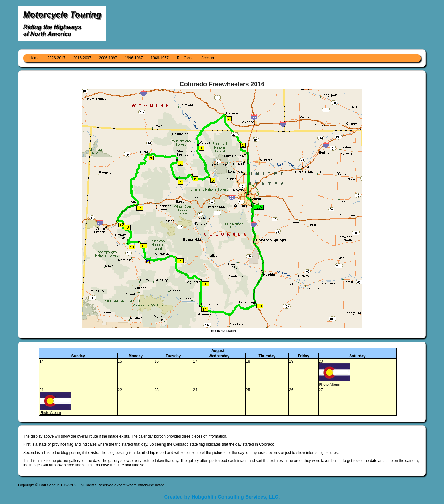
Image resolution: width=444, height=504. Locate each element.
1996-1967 (134, 58)
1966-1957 (160, 58)
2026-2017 (56, 58)
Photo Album (330, 385)
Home (34, 58)
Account (208, 58)
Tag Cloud (185, 58)
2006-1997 (108, 58)
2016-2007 (82, 58)
